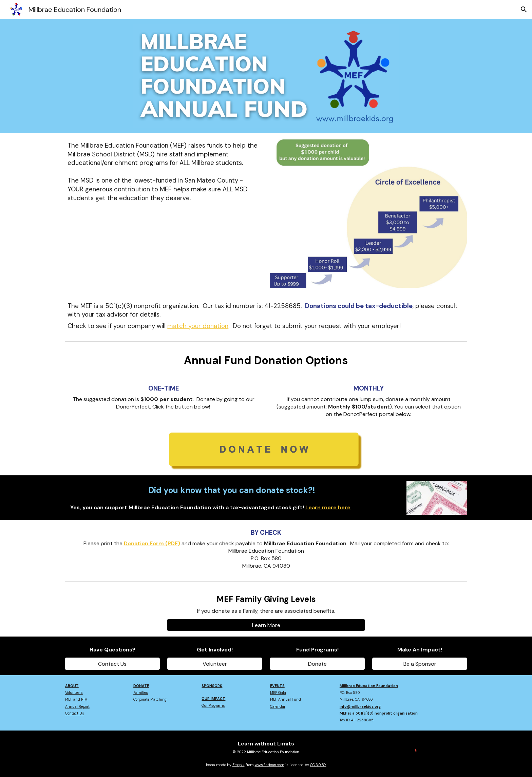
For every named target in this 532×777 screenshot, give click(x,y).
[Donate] (317, 664)
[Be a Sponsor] (420, 664)
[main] (163, 172)
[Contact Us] (112, 664)
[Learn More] (266, 625)
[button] (524, 10)
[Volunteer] (215, 664)
